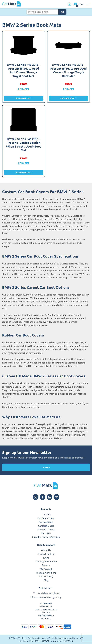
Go (62, 12)
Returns (46, 565)
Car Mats (46, 514)
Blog (46, 580)
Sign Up (46, 467)
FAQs (46, 558)
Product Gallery (46, 554)
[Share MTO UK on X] (36, 497)
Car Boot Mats (46, 522)
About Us (46, 550)
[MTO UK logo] (46, 485)
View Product (24, 98)
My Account (46, 569)
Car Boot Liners (46, 526)
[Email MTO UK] (56, 497)
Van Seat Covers (46, 529)
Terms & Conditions (46, 573)
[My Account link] (70, 4)
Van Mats (46, 533)
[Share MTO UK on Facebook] (43, 497)
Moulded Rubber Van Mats (46, 537)
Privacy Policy (46, 576)
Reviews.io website (16, 435)
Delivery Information (46, 561)
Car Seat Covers (46, 518)
